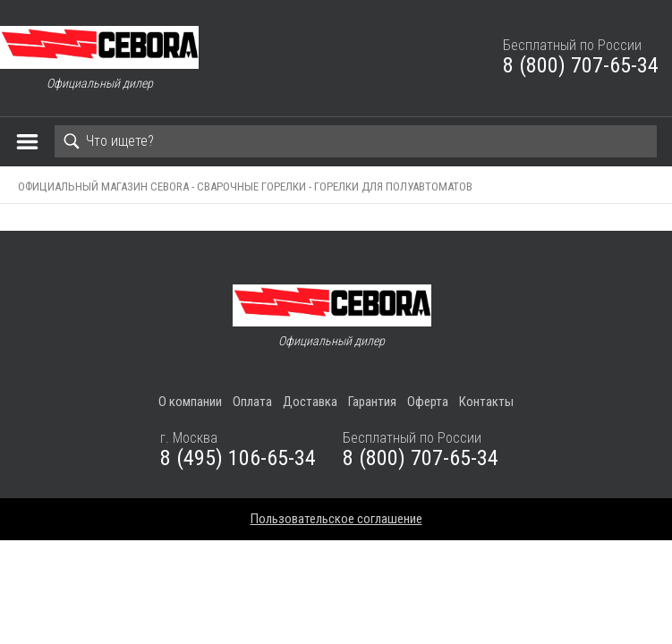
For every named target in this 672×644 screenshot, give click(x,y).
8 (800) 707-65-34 (581, 65)
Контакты (486, 402)
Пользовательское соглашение (336, 519)
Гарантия (372, 402)
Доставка (310, 402)
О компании (190, 402)
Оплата (252, 402)
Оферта (428, 402)
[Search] (356, 141)
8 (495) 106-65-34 (238, 458)
